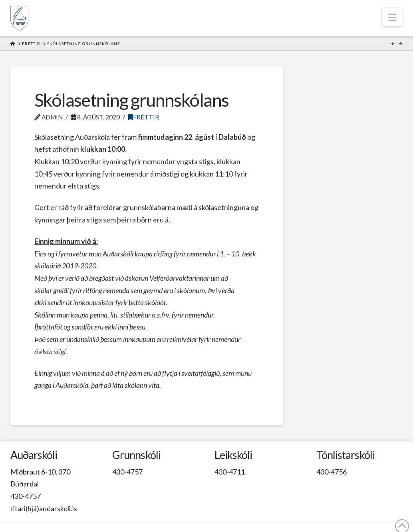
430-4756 (332, 472)
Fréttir (144, 117)
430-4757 (26, 496)
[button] (392, 17)
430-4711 (230, 472)
